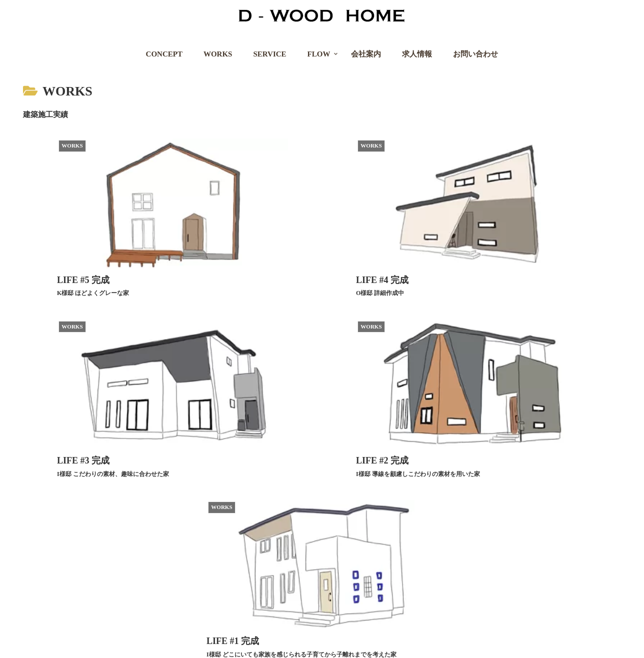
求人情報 (150, 644)
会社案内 (31, 644)
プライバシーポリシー (91, 644)
